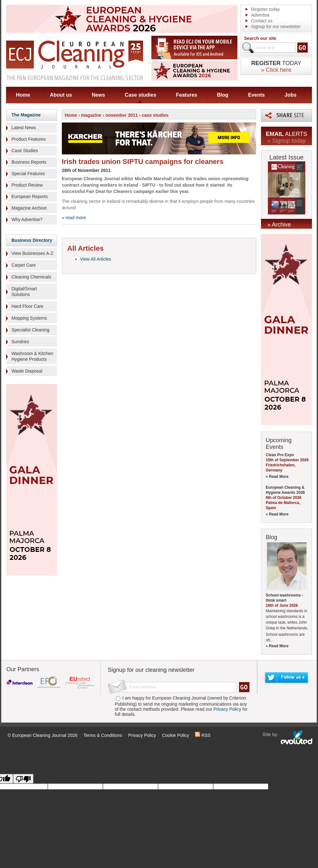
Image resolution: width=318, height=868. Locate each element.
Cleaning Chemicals (31, 277)
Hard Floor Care (27, 306)
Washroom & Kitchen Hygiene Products (32, 356)
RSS (203, 735)
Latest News (24, 128)
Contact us (262, 21)
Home (23, 95)
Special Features (28, 174)
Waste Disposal (27, 371)
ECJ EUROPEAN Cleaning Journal (75, 60)
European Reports (30, 197)
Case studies (141, 95)
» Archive (279, 225)
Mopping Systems (29, 318)
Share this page (286, 115)
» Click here (276, 70)
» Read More (277, 477)
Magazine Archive (29, 208)
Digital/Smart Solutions (24, 292)
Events (257, 95)
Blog (223, 95)
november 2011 (122, 115)
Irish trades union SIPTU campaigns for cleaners (143, 162)
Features (187, 95)
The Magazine (26, 115)
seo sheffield (288, 738)
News (98, 95)
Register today (265, 9)
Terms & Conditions (103, 735)
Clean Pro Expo (280, 455)
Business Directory (32, 240)
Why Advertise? (27, 219)
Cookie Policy (175, 735)
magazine (91, 115)
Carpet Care (24, 265)
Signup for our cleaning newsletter (151, 670)
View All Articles (96, 259)
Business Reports (29, 162)
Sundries (20, 342)
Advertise (260, 15)
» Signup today (286, 141)
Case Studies (25, 151)
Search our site (260, 38)
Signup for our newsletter (276, 26)
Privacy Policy (227, 709)
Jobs (290, 95)
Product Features (29, 139)
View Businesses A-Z (32, 253)
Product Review (27, 185)
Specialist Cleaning (30, 330)
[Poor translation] (23, 779)
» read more (74, 218)
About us (61, 95)
